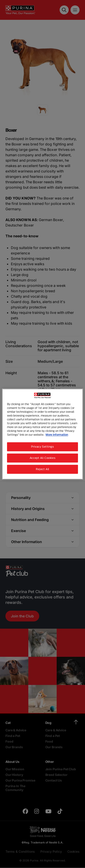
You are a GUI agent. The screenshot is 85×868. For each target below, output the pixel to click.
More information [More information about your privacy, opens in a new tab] (57, 435)
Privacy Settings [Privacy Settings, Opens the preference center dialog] (42, 447)
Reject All (42, 469)
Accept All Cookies (42, 458)
